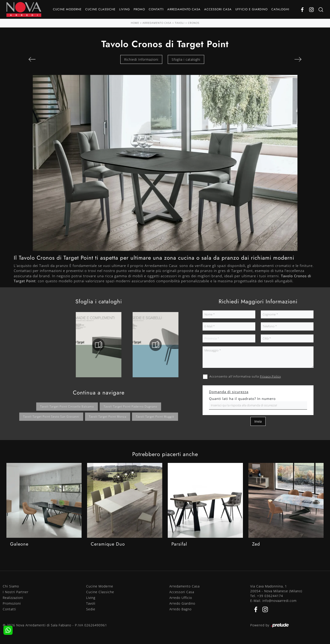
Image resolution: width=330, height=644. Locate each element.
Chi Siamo (11, 586)
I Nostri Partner (16, 592)
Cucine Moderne (67, 9)
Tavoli (180, 23)
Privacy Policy (270, 376)
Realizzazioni (13, 598)
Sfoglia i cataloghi (186, 59)
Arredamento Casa (184, 9)
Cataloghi (280, 9)
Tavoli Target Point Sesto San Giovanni (51, 417)
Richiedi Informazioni (141, 59)
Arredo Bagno (180, 609)
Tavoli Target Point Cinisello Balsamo (67, 406)
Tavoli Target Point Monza (108, 417)
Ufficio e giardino (252, 9)
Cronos (194, 23)
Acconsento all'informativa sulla (245, 376)
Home (135, 23)
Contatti (156, 9)
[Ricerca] (321, 10)
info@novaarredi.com (279, 601)
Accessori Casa (218, 9)
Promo (139, 9)
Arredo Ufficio (181, 598)
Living (125, 9)
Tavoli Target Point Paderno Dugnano (130, 406)
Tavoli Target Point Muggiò (155, 417)
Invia (258, 421)
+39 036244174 (270, 596)
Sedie (91, 609)
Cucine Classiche (100, 9)
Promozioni (12, 603)
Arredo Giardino (182, 603)
